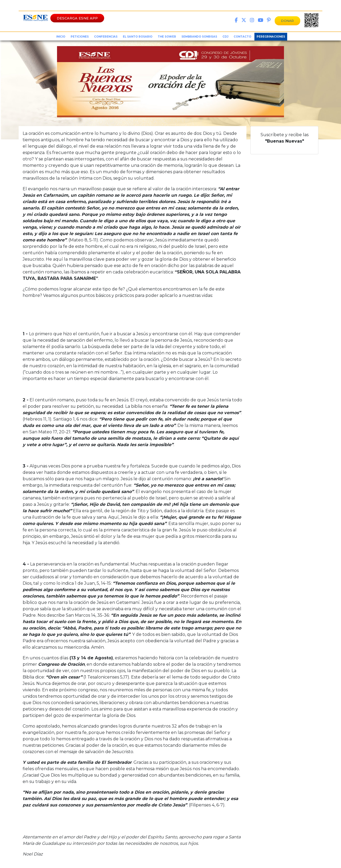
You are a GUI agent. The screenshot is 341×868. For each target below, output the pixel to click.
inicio (61, 37)
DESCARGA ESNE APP (77, 18)
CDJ (225, 37)
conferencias (106, 37)
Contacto (242, 37)
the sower (167, 37)
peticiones (80, 37)
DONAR (287, 21)
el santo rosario (138, 37)
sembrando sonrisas (199, 37)
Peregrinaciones (271, 37)
